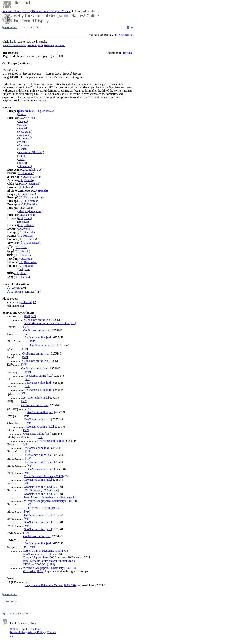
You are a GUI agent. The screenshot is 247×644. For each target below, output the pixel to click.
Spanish (23, 128)
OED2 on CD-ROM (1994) (43, 508)
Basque (23, 121)
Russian (28, 236)
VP (33, 316)
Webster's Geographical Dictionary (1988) (48, 501)
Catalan (23, 125)
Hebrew (28, 173)
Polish (22, 142)
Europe (19, 292)
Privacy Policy (36, 632)
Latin (21, 159)
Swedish (29, 118)
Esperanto (30, 215)
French (22, 114)
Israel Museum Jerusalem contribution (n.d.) (50, 323)
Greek (28, 259)
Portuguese (25, 138)
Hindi (23, 273)
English (31, 170)
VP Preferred (50, 490)
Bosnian (23, 222)
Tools (26, 11)
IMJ (28, 316)
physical (128, 53)
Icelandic (29, 225)
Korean (25, 277)
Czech (27, 218)
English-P (42, 111)
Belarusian (30, 262)
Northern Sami (34, 197)
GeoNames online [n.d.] (38, 320)
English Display (125, 35)
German (23, 145)
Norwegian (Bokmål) (31, 152)
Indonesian (29, 194)
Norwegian (25, 132)
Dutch (22, 156)
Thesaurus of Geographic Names (51, 11)
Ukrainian (30, 239)
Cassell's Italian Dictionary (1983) (44, 476)
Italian (22, 163)
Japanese (34, 243)
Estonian (33, 201)
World (15, 288)
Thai (24, 247)
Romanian (24, 135)
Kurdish (29, 232)
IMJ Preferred (33, 490)
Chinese (25, 255)
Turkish (28, 180)
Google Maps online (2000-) (40, 557)
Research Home (12, 11)
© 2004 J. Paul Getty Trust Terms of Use (25, 631)
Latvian (28, 187)
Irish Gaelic (34, 177)
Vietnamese (33, 184)
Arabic (25, 251)
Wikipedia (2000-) (34, 571)
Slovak (28, 208)
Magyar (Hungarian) (30, 211)
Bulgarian (24, 269)
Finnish (31, 204)
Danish (22, 149)
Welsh (27, 229)
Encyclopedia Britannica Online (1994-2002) (51, 585)
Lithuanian (25, 166)
